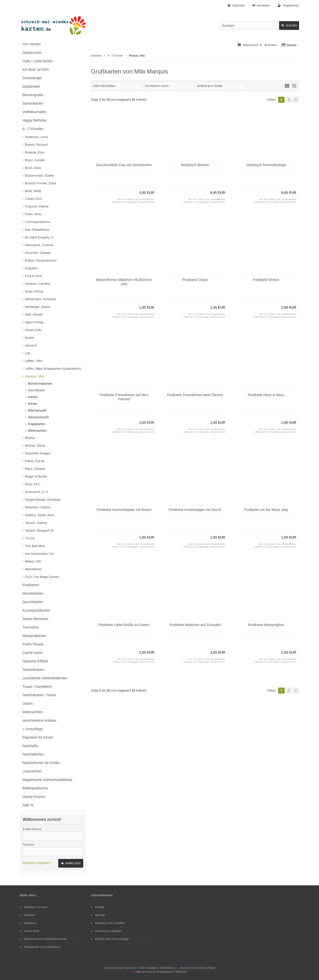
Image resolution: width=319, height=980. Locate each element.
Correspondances (38, 222)
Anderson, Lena (36, 137)
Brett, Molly (33, 191)
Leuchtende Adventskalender (45, 678)
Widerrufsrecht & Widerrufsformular (43, 939)
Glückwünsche (39, 417)
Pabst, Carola (35, 461)
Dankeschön (32, 53)
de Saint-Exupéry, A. (40, 237)
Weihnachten (37, 431)
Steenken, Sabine (38, 507)
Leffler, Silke (34, 361)
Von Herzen (32, 44)
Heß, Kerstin (34, 315)
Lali (27, 353)
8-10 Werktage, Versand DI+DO (138, 202)
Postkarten (31, 585)
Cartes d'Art (33, 199)
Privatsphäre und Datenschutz (40, 947)
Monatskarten (33, 593)
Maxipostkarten (34, 636)
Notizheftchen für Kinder (41, 763)
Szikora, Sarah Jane (40, 515)
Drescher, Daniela (38, 253)
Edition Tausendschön (41, 260)
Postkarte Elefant (266, 280)
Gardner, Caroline (38, 284)
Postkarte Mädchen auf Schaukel (195, 625)
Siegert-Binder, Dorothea (43, 500)
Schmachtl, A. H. (37, 492)
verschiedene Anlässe (39, 720)
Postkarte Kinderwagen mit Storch (195, 510)
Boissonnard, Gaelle (40, 175)
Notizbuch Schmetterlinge (266, 165)
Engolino (31, 268)
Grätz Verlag (34, 291)
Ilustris (30, 338)
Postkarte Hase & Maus (266, 395)
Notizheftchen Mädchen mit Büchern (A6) (124, 282)
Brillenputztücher (35, 788)
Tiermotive (31, 627)
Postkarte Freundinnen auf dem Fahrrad (124, 397)
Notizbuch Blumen (195, 165)
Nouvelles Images (38, 453)
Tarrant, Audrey (36, 523)
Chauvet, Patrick (37, 206)
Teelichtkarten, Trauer (39, 695)
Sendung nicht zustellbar (108, 923)
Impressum (29, 923)
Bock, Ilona (33, 168)
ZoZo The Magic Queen (42, 577)
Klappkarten (37, 424)
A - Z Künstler (33, 129)
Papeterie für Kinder (38, 737)
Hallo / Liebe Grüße (38, 61)
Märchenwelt (37, 410)
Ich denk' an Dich (36, 70)
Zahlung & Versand (34, 907)
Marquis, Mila (35, 376)
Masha (30, 438)
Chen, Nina (33, 214)
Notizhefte (30, 746)
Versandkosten (147, 199)
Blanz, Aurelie (35, 160)
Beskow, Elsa (35, 152)
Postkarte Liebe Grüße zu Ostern (124, 625)
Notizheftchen (33, 754)
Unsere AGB (30, 931)
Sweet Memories (35, 619)
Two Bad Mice (35, 546)
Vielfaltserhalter (34, 112)
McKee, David (35, 446)
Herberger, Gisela (38, 307)
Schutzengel (32, 78)
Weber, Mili (33, 561)
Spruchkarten (33, 602)
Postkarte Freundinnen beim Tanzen (195, 395)
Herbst (33, 397)
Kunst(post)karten (36, 610)
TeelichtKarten (34, 670)
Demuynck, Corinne (39, 245)
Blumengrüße (33, 95)
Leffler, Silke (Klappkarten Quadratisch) (53, 369)
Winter (33, 404)
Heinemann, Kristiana (40, 299)
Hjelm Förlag (34, 322)
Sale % (28, 805)
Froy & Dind (34, 276)
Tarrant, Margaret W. (40, 530)
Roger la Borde (36, 476)
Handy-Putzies (34, 797)
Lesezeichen (32, 771)
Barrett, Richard (36, 145)
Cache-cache (33, 653)
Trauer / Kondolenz (37, 687)
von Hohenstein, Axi (39, 554)
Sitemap (98, 915)
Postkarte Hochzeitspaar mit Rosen (124, 510)
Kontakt (98, 907)
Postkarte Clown (195, 280)
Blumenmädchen (40, 384)
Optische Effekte (35, 661)
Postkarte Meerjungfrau (266, 625)
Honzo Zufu (33, 330)
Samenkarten (33, 103)
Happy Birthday (34, 120)
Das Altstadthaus (37, 230)
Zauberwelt (31, 86)
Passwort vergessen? (37, 863)
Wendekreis (33, 569)
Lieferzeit (28, 915)
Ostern (28, 703)
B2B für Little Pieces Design (110, 939)
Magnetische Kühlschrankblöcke (47, 780)
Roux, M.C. (33, 484)
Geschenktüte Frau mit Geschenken (124, 165)
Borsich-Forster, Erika (40, 183)
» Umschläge (33, 729)
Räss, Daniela (35, 469)
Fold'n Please (33, 644)
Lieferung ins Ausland (106, 931)
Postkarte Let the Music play (266, 510)
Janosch (31, 345)
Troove (30, 538)
